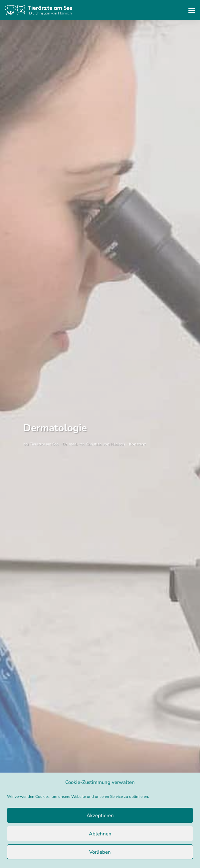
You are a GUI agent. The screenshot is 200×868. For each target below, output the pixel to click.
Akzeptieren (100, 815)
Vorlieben (100, 852)
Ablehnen (100, 834)
